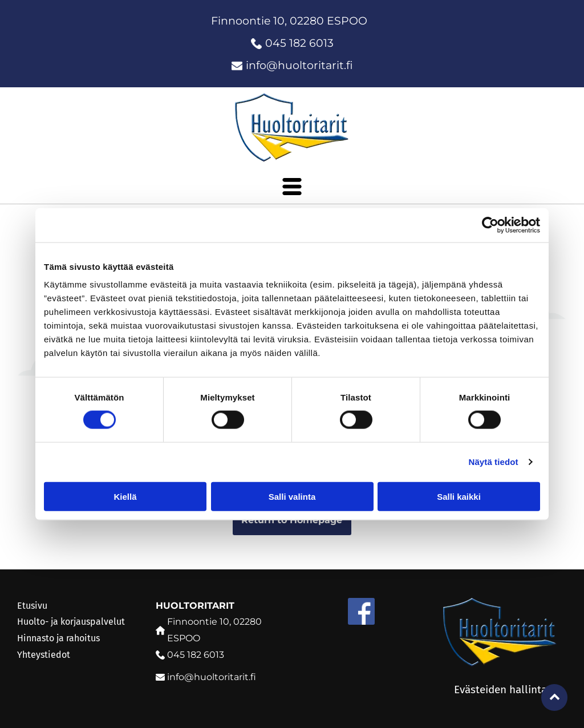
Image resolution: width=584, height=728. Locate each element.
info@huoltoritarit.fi (299, 65)
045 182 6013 (299, 43)
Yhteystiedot (44, 655)
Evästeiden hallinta (500, 689)
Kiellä (125, 496)
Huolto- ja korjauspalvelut (71, 622)
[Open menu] (292, 187)
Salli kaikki (459, 496)
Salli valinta (292, 496)
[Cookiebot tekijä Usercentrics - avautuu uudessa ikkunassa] (490, 225)
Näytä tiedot (494, 462)
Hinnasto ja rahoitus (58, 638)
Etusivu (32, 606)
